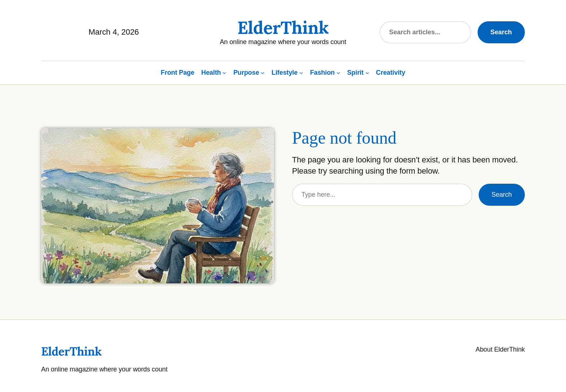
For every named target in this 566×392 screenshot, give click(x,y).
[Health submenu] (224, 73)
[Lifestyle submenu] (301, 73)
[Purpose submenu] (263, 73)
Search (501, 32)
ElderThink (283, 28)
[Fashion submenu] (338, 73)
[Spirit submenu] (367, 73)
